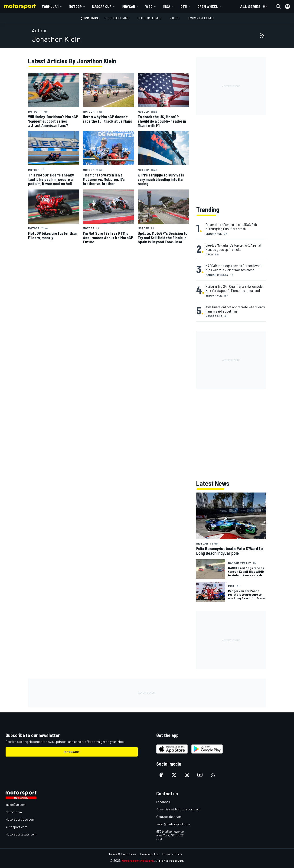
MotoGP (75, 6)
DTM (184, 6)
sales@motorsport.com (173, 824)
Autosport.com (16, 827)
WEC (149, 6)
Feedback (163, 802)
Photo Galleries (149, 18)
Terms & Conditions (122, 854)
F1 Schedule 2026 (117, 18)
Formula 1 (50, 6)
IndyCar (128, 6)
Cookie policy (149, 854)
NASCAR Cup (102, 6)
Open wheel (208, 6)
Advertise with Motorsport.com (178, 809)
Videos (175, 18)
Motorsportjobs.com (20, 819)
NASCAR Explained (201, 18)
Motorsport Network (138, 860)
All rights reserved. (169, 860)
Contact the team (169, 817)
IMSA (167, 6)
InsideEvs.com (16, 804)
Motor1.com (14, 812)
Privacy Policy (172, 854)
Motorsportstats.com (21, 834)
